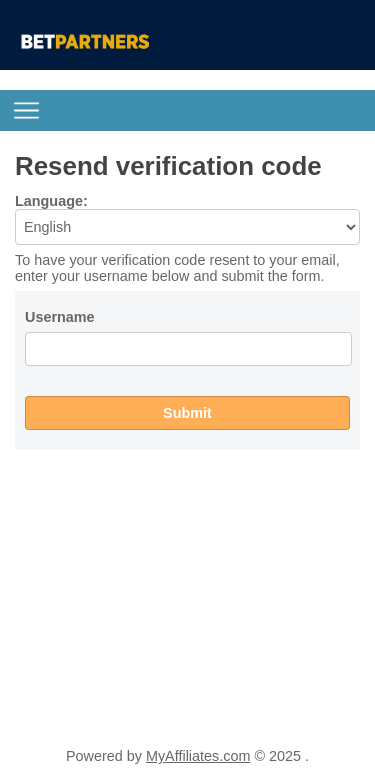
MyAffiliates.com (198, 756)
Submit (187, 413)
